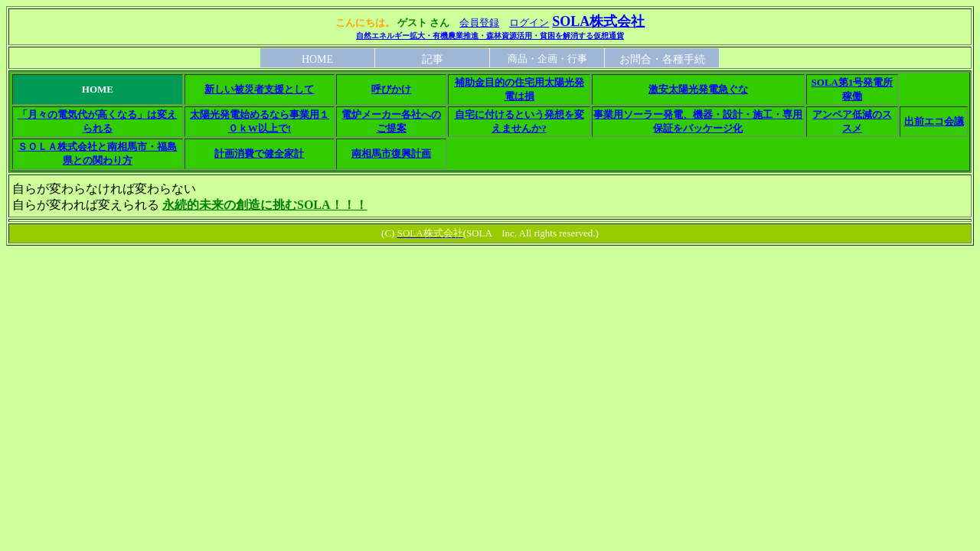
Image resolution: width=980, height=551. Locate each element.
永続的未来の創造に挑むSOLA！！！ (265, 205)
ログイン (529, 23)
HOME (317, 59)
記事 (433, 59)
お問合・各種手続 (662, 59)
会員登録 (479, 23)
